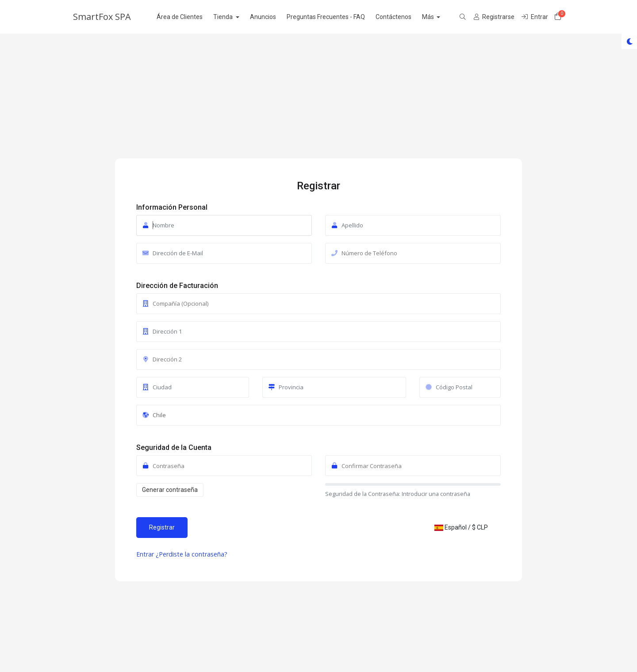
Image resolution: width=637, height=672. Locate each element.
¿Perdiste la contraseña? (192, 554)
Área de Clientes (189, 17)
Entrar (146, 554)
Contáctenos (403, 17)
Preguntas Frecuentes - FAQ (335, 17)
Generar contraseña (170, 490)
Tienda (233, 17)
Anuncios (272, 17)
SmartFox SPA (102, 17)
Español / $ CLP (461, 527)
